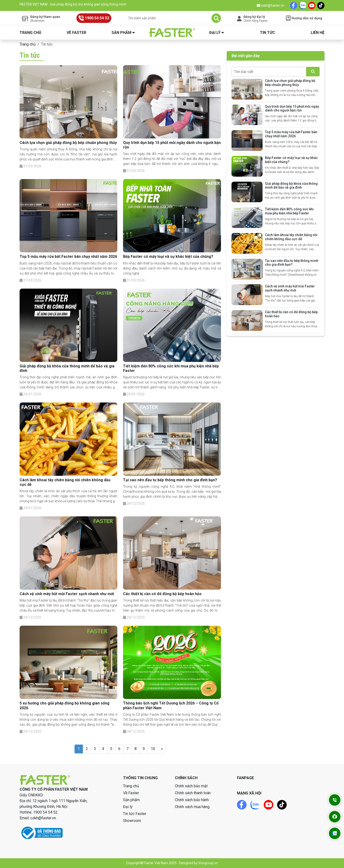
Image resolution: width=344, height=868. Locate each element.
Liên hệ (318, 33)
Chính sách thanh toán (193, 793)
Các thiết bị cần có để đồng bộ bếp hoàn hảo (162, 594)
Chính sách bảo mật (191, 786)
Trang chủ (30, 33)
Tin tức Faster (135, 814)
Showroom (132, 821)
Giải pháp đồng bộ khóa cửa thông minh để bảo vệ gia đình (291, 186)
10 (153, 749)
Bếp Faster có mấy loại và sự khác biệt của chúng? (168, 257)
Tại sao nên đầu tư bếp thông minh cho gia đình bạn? (170, 480)
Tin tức (267, 33)
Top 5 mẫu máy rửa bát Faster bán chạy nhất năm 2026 (68, 257)
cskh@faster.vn (271, 5)
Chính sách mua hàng (192, 807)
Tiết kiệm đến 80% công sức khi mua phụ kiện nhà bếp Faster (289, 211)
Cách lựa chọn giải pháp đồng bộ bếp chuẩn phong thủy (68, 143)
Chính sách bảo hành (192, 800)
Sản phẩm (121, 33)
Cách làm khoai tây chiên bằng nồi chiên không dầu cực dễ (291, 237)
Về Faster (76, 33)
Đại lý (215, 33)
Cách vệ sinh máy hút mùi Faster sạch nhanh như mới (67, 594)
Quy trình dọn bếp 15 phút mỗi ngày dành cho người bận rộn (292, 108)
